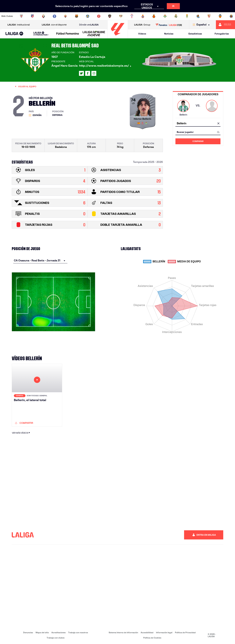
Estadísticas (195, 34)
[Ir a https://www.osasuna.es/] (43, 16)
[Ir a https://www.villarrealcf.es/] (231, 16)
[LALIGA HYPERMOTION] (41, 34)
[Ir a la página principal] (118, 37)
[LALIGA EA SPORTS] (14, 34)
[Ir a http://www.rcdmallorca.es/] (154, 16)
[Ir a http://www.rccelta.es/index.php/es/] (132, 16)
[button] (14, 34)
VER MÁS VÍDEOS (21, 433)
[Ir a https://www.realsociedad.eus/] (198, 16)
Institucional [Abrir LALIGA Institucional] (19, 25)
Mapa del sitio (42, 632)
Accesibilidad (147, 632)
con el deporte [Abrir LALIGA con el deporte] (54, 25)
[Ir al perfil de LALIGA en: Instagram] (94, 73)
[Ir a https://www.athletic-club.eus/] (21, 16)
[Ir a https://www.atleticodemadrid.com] (32, 16)
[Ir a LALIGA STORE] (169, 25)
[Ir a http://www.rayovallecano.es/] (121, 16)
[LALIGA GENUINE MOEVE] (94, 34)
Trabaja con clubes (56, 638)
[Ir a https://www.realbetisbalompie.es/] (165, 16)
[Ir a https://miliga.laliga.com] (225, 25)
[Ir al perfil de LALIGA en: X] (81, 73)
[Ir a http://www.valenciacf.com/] (220, 16)
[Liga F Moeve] (68, 34)
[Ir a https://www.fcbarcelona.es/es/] (77, 16)
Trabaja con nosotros (78, 632)
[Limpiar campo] (218, 124)
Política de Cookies (152, 638)
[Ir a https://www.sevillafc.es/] (209, 16)
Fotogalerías (222, 34)
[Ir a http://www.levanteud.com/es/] (110, 16)
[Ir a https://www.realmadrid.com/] (176, 16)
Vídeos (142, 34)
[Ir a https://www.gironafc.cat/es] (99, 16)
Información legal (164, 632)
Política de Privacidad (185, 632)
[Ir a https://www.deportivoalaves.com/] (55, 16)
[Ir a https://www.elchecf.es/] (65, 16)
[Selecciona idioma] (202, 25)
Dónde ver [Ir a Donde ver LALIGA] (89, 25)
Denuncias (28, 632)
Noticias (169, 34)
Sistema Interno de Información (123, 632)
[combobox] (198, 124)
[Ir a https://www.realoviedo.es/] (187, 16)
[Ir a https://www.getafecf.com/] (88, 16)
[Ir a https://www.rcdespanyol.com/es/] (143, 16)
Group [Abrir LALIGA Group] (142, 25)
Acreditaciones (59, 632)
